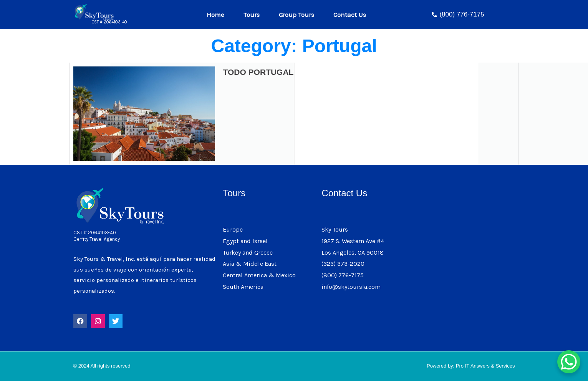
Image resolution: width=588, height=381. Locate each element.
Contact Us (350, 15)
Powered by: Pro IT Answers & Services (471, 366)
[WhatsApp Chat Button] (569, 362)
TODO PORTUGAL (258, 72)
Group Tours (298, 15)
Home (217, 15)
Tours (253, 15)
